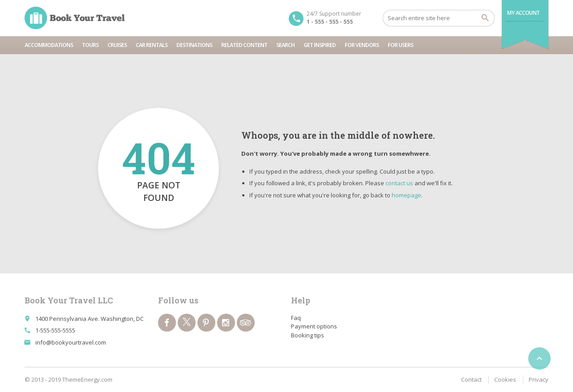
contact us (399, 183)
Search (285, 45)
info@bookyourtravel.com (71, 342)
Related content (244, 45)
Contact (471, 379)
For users (400, 45)
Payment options (314, 326)
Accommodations (49, 45)
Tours (90, 45)
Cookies (505, 379)
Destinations (194, 45)
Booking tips (308, 335)
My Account (524, 13)
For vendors (362, 45)
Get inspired (320, 45)
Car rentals (152, 45)
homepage (406, 195)
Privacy (539, 379)
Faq (296, 318)
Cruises (117, 45)
